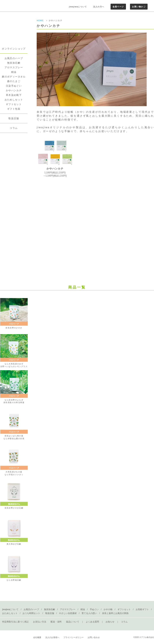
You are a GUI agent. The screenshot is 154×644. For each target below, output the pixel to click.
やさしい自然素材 (68, 613)
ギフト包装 (14, 109)
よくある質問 (92, 622)
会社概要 (37, 637)
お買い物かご (139, 7)
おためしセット (14, 100)
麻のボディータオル (14, 77)
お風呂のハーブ (14, 58)
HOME (40, 20)
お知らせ (110, 622)
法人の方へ (99, 7)
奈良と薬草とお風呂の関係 (115, 613)
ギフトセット (14, 104)
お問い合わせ (94, 637)
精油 (14, 72)
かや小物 (108, 609)
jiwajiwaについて (78, 7)
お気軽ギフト (142, 609)
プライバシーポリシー (74, 637)
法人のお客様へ (52, 637)
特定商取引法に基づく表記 (15, 622)
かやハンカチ (14, 90)
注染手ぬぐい (14, 86)
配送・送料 (56, 622)
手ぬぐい (94, 609)
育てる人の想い (89, 613)
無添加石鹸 (14, 63)
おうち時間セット (31, 613)
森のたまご (14, 81)
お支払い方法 (40, 622)
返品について (73, 622)
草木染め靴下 (14, 95)
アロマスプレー (14, 67)
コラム (14, 128)
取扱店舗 (14, 118)
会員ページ (118, 7)
